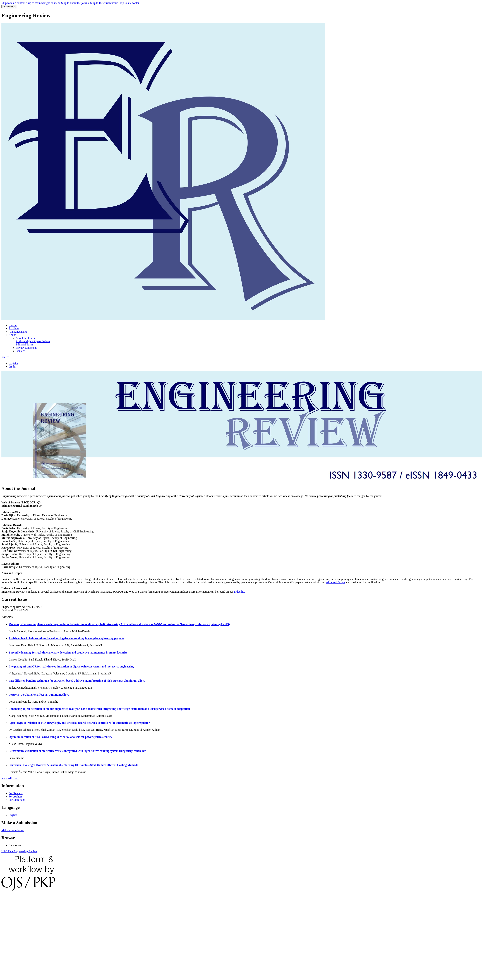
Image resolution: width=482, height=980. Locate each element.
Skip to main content (13, 3)
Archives (14, 328)
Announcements (18, 332)
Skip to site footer (129, 3)
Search (5, 357)
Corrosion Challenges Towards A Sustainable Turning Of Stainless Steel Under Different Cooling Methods (73, 765)
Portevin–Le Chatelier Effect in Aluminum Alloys (39, 695)
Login (12, 366)
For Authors (15, 797)
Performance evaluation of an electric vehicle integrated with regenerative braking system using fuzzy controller (77, 751)
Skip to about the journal (75, 3)
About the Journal (26, 338)
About (12, 335)
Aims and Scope (335, 582)
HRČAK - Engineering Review (19, 851)
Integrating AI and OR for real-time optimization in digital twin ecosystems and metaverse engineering (71, 666)
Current (13, 325)
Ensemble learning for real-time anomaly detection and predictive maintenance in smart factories (68, 653)
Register (13, 363)
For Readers (16, 793)
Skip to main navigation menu (43, 3)
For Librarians (17, 800)
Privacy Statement (26, 348)
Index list (239, 592)
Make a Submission (13, 830)
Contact (20, 351)
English (13, 815)
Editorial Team (24, 344)
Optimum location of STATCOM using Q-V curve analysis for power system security (60, 737)
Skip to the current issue (104, 3)
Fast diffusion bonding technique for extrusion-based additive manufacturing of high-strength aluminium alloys (77, 681)
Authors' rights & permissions (33, 341)
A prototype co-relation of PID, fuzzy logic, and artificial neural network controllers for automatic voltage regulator (79, 723)
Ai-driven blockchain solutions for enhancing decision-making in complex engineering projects (66, 638)
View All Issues (10, 778)
